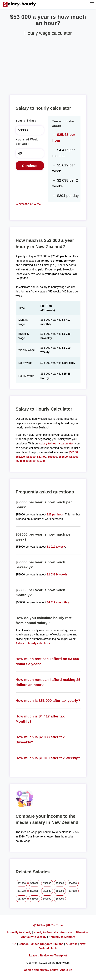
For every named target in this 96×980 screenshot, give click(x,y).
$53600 (63, 457)
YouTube (55, 925)
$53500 (52, 457)
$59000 (47, 899)
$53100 (73, 452)
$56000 (60, 891)
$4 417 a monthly (58, 602)
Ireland (59, 944)
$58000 (34, 899)
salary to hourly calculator (56, 443)
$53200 (20, 457)
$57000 (73, 891)
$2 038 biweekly (57, 575)
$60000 (60, 899)
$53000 (47, 883)
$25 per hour (55, 514)
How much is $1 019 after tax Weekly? (48, 758)
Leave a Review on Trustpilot (48, 955)
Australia (72, 944)
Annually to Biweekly (74, 932)
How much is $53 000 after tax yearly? (48, 701)
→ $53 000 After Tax (29, 204)
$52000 (34, 883)
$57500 (22, 899)
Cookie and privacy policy (41, 970)
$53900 (31, 461)
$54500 (22, 891)
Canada (24, 944)
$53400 (42, 457)
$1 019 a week (56, 547)
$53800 (20, 461)
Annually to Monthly (62, 937)
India (54, 948)
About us (66, 970)
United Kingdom (42, 944)
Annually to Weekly (34, 937)
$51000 (22, 883)
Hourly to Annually (46, 932)
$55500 (47, 891)
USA (13, 944)
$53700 (74, 457)
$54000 (42, 461)
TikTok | (40, 925)
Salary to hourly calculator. (33, 643)
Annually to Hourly (19, 932)
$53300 (31, 457)
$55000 (34, 891)
